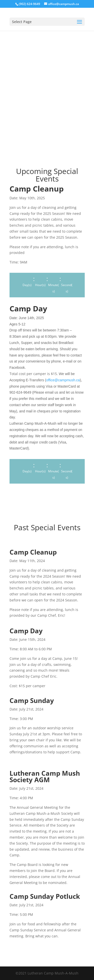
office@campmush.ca (63, 380)
